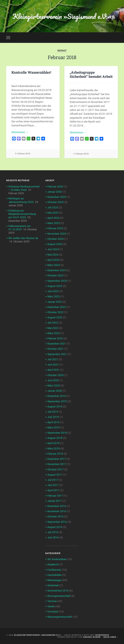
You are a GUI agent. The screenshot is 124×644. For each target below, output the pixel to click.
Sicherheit (53, 585)
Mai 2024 (53, 255)
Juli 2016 (53, 532)
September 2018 (57, 433)
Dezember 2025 (57, 197)
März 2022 (54, 333)
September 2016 (57, 522)
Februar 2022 (55, 338)
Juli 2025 (53, 207)
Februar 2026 (55, 186)
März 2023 (54, 296)
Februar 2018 (55, 454)
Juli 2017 (53, 480)
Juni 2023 (53, 291)
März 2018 (54, 448)
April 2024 (53, 260)
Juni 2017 (53, 485)
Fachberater (54, 570)
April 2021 (53, 370)
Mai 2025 (53, 213)
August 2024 (55, 244)
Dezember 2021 (57, 344)
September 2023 (57, 281)
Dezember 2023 (57, 270)
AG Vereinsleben (57, 559)
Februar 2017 (55, 496)
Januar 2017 (55, 501)
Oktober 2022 (56, 312)
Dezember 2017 (57, 459)
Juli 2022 (53, 323)
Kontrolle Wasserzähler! (31, 72)
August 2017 (55, 475)
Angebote (53, 564)
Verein (51, 606)
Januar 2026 (55, 192)
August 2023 (55, 286)
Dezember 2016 (57, 506)
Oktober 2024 (56, 239)
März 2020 (54, 386)
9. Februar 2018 (23, 154)
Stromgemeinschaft (59, 596)
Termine (52, 601)
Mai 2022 (53, 328)
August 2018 (55, 438)
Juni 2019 (53, 417)
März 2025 (54, 223)
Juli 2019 (53, 412)
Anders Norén (92, 637)
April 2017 (53, 490)
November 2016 (57, 511)
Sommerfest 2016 (58, 591)
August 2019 (55, 407)
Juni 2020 (53, 380)
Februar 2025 (55, 228)
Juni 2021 (53, 365)
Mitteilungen (55, 580)
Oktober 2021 (56, 349)
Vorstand (53, 612)
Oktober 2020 (56, 375)
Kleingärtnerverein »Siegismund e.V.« (62, 16)
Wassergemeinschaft (60, 617)
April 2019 (53, 422)
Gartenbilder (55, 575)
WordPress (102, 635)
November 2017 (57, 464)
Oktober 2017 (56, 469)
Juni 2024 (53, 249)
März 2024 (54, 265)
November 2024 (57, 234)
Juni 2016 (53, 537)
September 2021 (57, 354)
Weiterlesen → (20, 132)
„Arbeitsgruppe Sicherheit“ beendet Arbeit (91, 74)
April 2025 (53, 218)
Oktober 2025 (56, 202)
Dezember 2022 (57, 307)
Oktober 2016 (56, 516)
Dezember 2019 (57, 396)
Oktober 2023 (56, 275)
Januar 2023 (55, 302)
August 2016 (55, 527)
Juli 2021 (53, 359)
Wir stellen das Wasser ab (23, 238)
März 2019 (54, 427)
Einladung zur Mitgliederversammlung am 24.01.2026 (22, 214)
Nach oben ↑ (111, 637)
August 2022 (55, 317)
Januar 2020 (55, 391)
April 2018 (53, 443)
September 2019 (57, 401)
